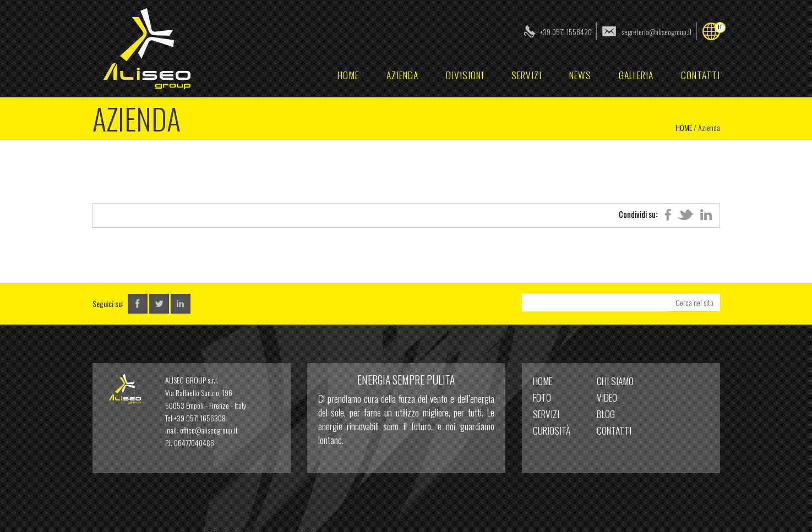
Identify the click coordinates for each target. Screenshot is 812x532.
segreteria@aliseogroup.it (657, 32)
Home (684, 127)
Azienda (402, 75)
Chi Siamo (615, 381)
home (348, 75)
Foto (542, 397)
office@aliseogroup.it (209, 430)
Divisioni (465, 75)
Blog (606, 414)
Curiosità (552, 430)
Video (607, 397)
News (580, 75)
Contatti (701, 75)
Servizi (527, 75)
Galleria (636, 75)
